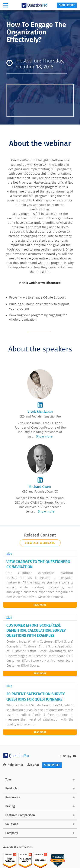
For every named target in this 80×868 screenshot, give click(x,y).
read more (40, 673)
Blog (9, 554)
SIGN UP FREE (67, 5)
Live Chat (33, 765)
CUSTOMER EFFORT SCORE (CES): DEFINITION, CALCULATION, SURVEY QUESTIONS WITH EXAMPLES (36, 630)
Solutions (12, 824)
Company (12, 833)
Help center (13, 765)
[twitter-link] (65, 756)
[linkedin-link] (69, 756)
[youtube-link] (74, 756)
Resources (13, 797)
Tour (8, 780)
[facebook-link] (60, 756)
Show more (44, 436)
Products (11, 788)
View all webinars (40, 543)
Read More (40, 605)
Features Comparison (20, 815)
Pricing (10, 806)
